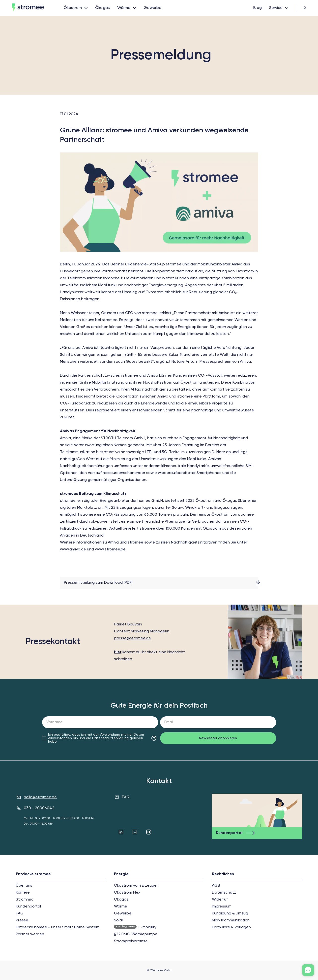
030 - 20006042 (39, 808)
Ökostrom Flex (127, 893)
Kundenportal (28, 907)
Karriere (23, 893)
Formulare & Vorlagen (231, 927)
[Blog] (258, 8)
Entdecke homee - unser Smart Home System (58, 927)
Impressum (222, 907)
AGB (216, 886)
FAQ (126, 797)
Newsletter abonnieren (218, 738)
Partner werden (30, 934)
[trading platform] (301, 8)
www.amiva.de (73, 549)
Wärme (121, 907)
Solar (119, 920)
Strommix (24, 900)
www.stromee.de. (111, 549)
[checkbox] (44, 738)
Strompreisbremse (131, 941)
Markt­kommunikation (231, 920)
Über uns (24, 886)
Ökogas (121, 900)
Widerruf (220, 900)
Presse (22, 920)
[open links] (76, 8)
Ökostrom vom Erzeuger (136, 886)
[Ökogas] (102, 8)
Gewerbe (123, 913)
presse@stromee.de (132, 638)
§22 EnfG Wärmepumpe (136, 934)
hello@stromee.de (40, 797)
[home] (38, 8)
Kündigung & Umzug (230, 913)
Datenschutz (224, 893)
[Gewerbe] (153, 8)
